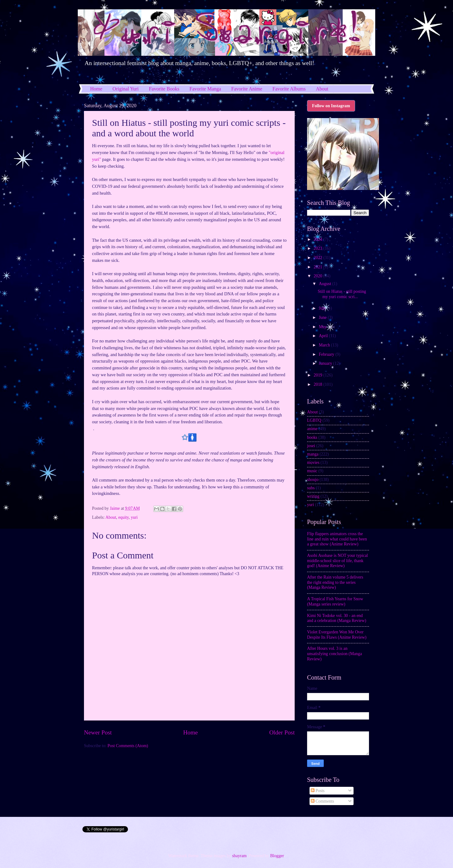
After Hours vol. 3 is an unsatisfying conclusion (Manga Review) (334, 654)
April (324, 336)
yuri (134, 517)
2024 (318, 239)
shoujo (313, 480)
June (323, 317)
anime (312, 429)
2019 (318, 375)
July (323, 308)
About (322, 89)
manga (313, 454)
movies (313, 463)
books (312, 437)
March (325, 345)
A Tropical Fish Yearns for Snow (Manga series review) (335, 601)
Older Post (282, 732)
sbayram (239, 856)
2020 (318, 276)
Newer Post (98, 732)
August (325, 284)
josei (311, 446)
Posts (318, 791)
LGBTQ (314, 420)
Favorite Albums (289, 89)
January (326, 363)
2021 (318, 267)
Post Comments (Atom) (128, 746)
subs (311, 488)
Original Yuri (125, 89)
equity (124, 517)
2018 (318, 384)
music (312, 471)
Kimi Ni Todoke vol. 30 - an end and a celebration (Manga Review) (337, 618)
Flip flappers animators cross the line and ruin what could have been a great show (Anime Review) (337, 539)
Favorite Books (164, 89)
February (327, 354)
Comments (322, 801)
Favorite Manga (205, 89)
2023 (318, 248)
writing (313, 496)
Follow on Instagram (331, 106)
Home (96, 89)
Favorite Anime (247, 89)
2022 (318, 258)
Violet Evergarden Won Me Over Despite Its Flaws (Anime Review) (337, 635)
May (323, 327)
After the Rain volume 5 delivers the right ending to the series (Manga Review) (335, 582)
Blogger (277, 856)
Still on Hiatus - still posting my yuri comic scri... (342, 294)
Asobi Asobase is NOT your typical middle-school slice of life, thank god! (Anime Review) (337, 561)
